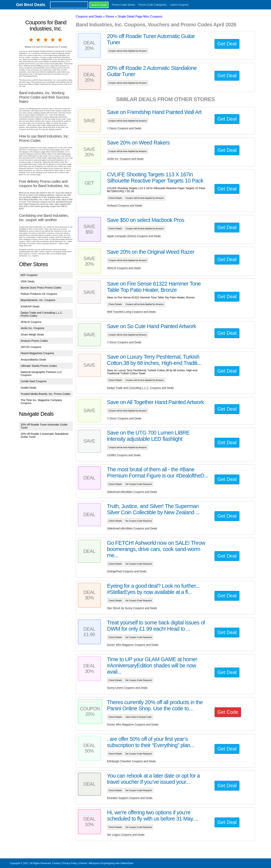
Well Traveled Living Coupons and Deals (131, 312)
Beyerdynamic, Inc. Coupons (38, 300)
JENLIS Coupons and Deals (124, 268)
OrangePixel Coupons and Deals (127, 571)
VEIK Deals (28, 281)
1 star (31, 40)
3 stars (46, 40)
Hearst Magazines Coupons (37, 353)
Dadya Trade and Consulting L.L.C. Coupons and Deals (140, 388)
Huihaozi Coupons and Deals (125, 206)
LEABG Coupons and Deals (124, 455)
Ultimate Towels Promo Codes (39, 366)
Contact (56, 863)
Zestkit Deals (29, 388)
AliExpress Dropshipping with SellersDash (111, 863)
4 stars (53, 40)
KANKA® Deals (30, 306)
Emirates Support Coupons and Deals (130, 798)
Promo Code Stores (124, 5)
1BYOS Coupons (31, 347)
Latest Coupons (179, 5)
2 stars (39, 40)
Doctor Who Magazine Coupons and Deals (133, 645)
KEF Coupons (29, 275)
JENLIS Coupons (31, 322)
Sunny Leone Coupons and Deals (127, 688)
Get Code (228, 712)
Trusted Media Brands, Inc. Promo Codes (46, 394)
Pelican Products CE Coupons (39, 294)
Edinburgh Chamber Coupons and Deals (131, 761)
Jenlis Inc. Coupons (33, 328)
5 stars (60, 40)
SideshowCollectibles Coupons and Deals (132, 492)
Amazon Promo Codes (34, 341)
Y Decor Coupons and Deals (124, 128)
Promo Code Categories (153, 5)
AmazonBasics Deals (33, 360)
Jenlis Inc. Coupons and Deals (125, 159)
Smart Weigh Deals (32, 335)
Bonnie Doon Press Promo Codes (41, 288)
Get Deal (227, 44)
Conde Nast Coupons (34, 381)
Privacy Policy (70, 863)
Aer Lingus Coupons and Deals (126, 835)
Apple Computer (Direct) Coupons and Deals (134, 236)
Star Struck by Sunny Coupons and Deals (132, 608)
